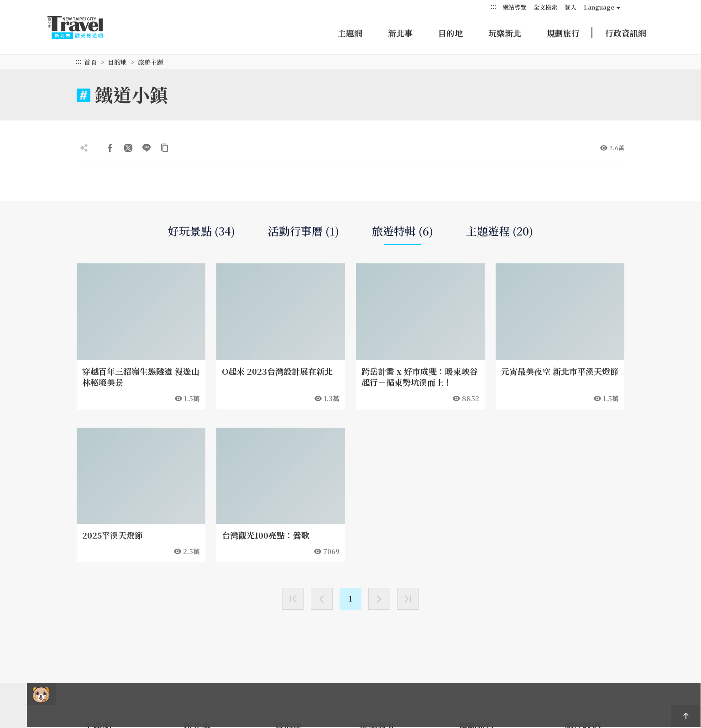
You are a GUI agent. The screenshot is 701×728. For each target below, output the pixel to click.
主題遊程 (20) (500, 231)
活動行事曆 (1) (303, 231)
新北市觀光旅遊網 (84, 27)
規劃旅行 (563, 33)
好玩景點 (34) (201, 231)
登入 (570, 7)
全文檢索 (545, 7)
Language (599, 7)
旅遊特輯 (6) (403, 234)
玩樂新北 (505, 33)
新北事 (400, 33)
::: (493, 7)
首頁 (90, 62)
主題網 (350, 33)
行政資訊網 (626, 33)
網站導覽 (514, 7)
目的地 (450, 33)
